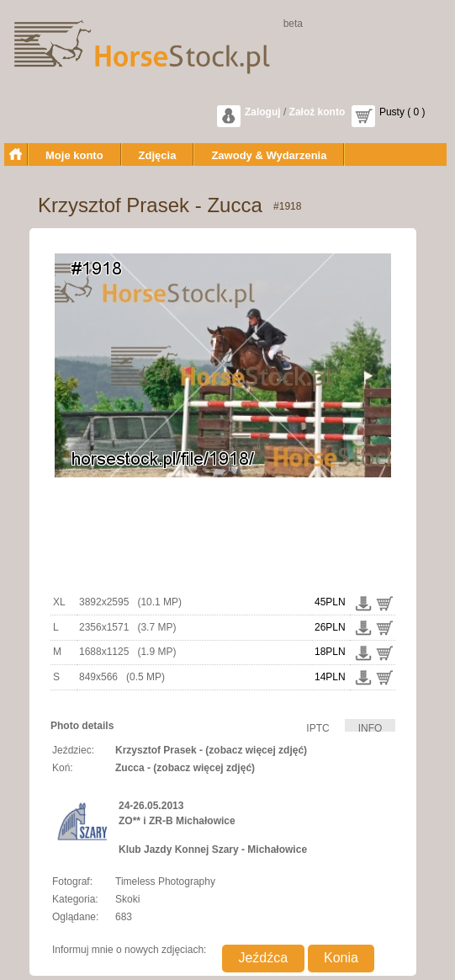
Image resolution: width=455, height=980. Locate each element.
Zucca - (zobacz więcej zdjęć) (185, 768)
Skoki (127, 899)
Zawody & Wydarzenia (269, 155)
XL (59, 602)
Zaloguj (263, 112)
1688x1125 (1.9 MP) (127, 652)
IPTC (317, 727)
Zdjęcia (158, 155)
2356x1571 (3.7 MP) (127, 627)
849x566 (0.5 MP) (122, 677)
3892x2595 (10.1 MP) (130, 602)
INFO (370, 727)
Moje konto (74, 155)
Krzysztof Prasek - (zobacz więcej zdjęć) (211, 750)
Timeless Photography (165, 881)
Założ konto (317, 112)
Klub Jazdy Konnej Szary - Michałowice (213, 850)
